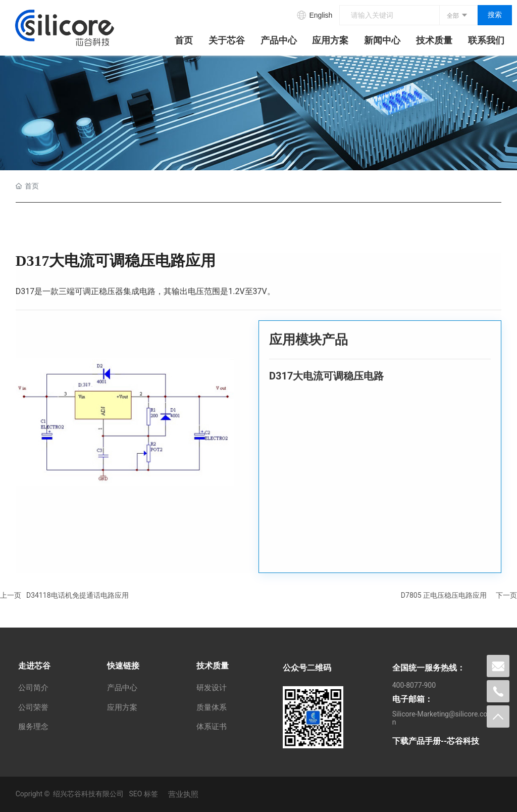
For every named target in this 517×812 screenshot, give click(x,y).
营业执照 (183, 794)
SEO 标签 (143, 794)
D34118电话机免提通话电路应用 (77, 595)
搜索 (495, 15)
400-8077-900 (414, 685)
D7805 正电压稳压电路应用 (444, 595)
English (321, 15)
